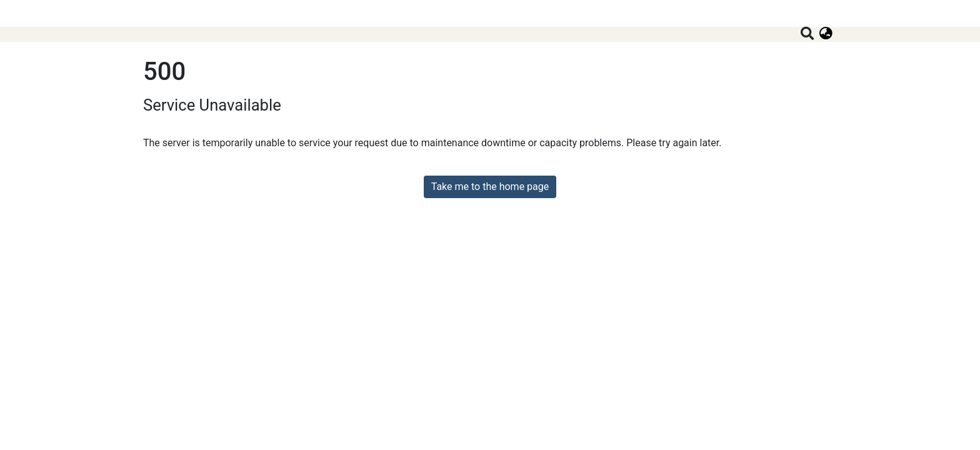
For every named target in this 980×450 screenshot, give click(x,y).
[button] (826, 34)
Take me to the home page (490, 187)
